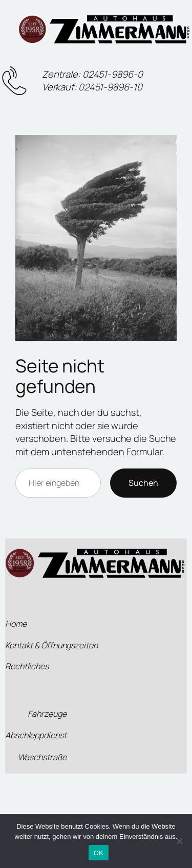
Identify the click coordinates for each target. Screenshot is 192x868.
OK (99, 853)
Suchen (143, 483)
